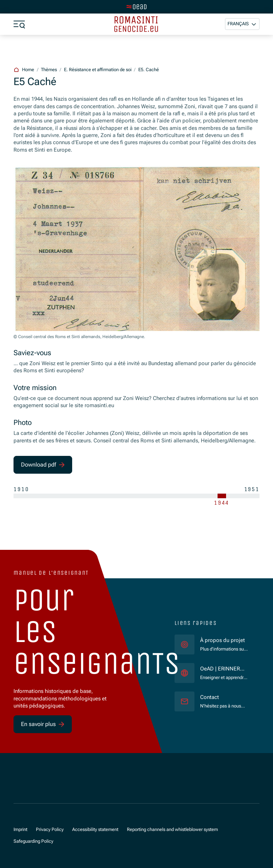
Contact (210, 697)
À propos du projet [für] (223, 640)
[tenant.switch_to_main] (136, 7)
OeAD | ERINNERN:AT (224, 669)
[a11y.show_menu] (19, 24)
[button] (242, 24)
